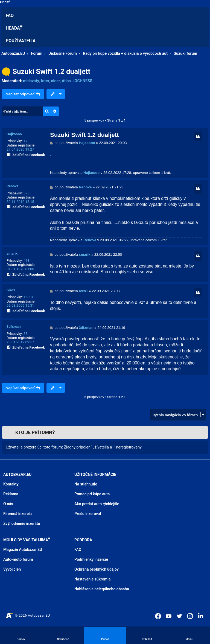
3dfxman (14, 327)
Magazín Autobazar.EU (23, 550)
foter (45, 81)
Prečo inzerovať (88, 514)
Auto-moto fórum (18, 559)
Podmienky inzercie (91, 559)
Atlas (66, 81)
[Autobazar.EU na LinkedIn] (201, 616)
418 (27, 261)
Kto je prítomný (35, 432)
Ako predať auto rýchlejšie (97, 504)
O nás (8, 504)
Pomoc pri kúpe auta (92, 494)
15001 (29, 297)
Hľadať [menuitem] (14, 28)
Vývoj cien (12, 569)
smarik (12, 253)
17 (26, 141)
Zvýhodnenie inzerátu (22, 524)
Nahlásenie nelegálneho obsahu (102, 589)
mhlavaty (31, 81)
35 (26, 334)
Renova (12, 186)
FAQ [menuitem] (10, 15)
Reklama (11, 494)
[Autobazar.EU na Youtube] (169, 616)
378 (27, 193)
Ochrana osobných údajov (97, 569)
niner (56, 81)
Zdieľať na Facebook (26, 154)
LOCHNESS (82, 81)
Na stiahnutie (86, 484)
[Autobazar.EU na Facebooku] (158, 616)
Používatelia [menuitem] (21, 41)
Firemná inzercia (17, 514)
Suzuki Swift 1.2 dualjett (51, 71)
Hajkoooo (14, 134)
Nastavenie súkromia (92, 579)
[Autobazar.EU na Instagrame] (190, 616)
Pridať (5, 2)
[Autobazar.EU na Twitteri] (179, 616)
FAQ (78, 550)
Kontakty (11, 484)
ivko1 (11, 290)
